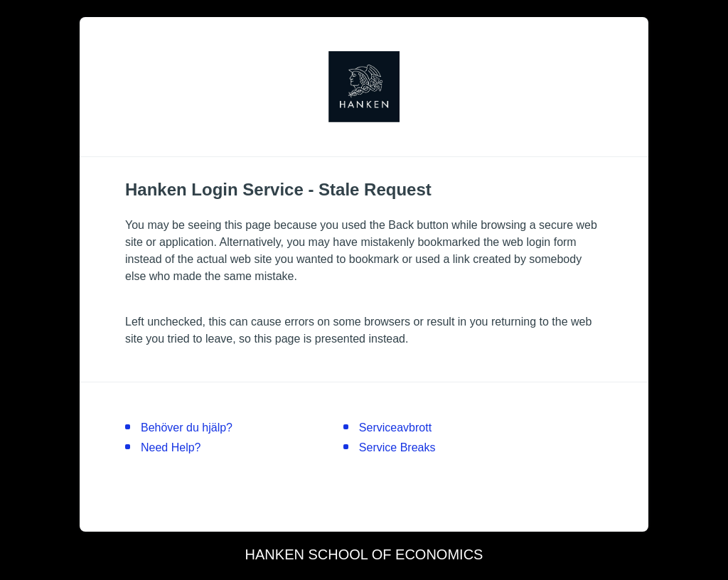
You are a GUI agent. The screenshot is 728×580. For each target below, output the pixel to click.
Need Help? (171, 447)
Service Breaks (397, 447)
